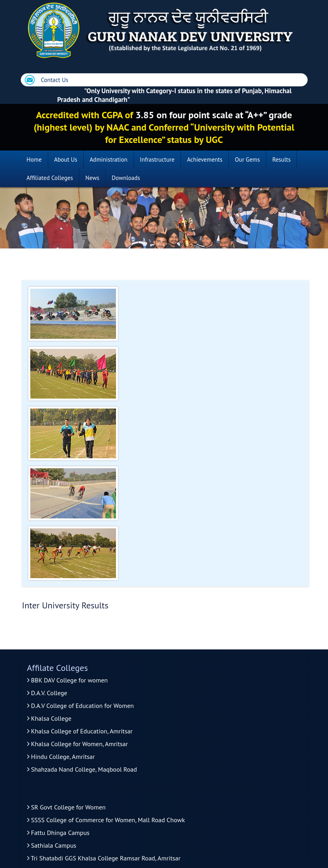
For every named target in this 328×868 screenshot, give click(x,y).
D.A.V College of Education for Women (81, 706)
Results (281, 159)
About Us (66, 159)
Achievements (205, 159)
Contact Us (55, 80)
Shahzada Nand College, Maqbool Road (82, 769)
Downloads (126, 178)
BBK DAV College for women (68, 680)
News (92, 178)
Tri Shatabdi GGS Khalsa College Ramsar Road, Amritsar (104, 858)
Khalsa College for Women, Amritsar (78, 744)
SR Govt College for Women (67, 807)
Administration (109, 159)
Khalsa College (49, 718)
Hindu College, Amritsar (61, 757)
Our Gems (247, 159)
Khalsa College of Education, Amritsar (80, 731)
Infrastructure (157, 159)
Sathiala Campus (52, 845)
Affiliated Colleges (50, 178)
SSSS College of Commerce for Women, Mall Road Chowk (106, 820)
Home (34, 159)
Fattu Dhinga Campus (58, 833)
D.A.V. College (47, 693)
